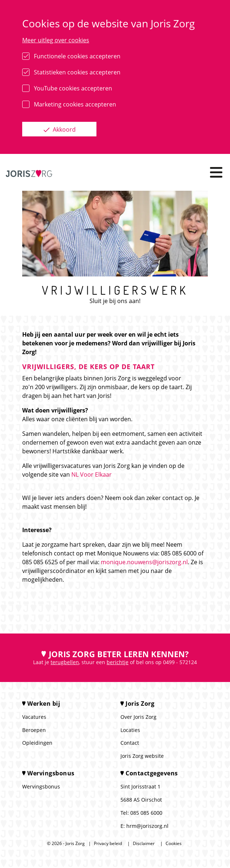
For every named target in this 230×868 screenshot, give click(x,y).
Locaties (130, 730)
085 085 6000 (146, 813)
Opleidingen (37, 743)
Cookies (174, 843)
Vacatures (34, 717)
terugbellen (65, 662)
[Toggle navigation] (216, 172)
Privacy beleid (108, 843)
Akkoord (64, 129)
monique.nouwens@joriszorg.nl (144, 562)
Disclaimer (144, 843)
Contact (130, 743)
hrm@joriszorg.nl (147, 826)
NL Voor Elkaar (92, 474)
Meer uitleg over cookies (56, 40)
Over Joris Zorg (138, 717)
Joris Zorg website (142, 756)
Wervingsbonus (41, 786)
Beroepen (34, 730)
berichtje (118, 662)
